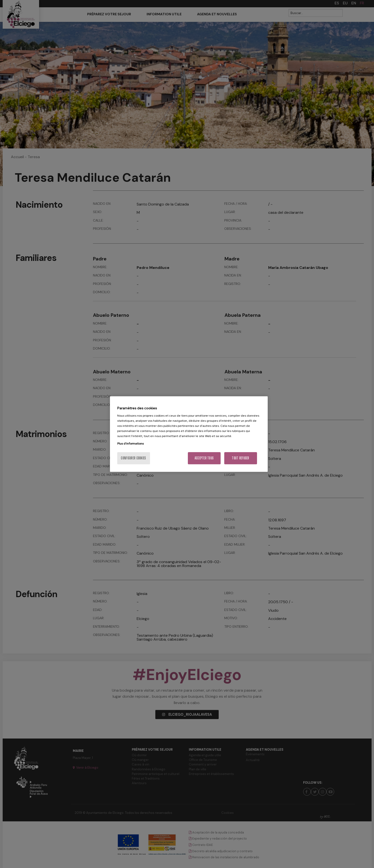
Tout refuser (240, 458)
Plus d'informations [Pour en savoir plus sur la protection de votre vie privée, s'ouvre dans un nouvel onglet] (130, 444)
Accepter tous (204, 458)
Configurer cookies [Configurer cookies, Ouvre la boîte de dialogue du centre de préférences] (133, 458)
